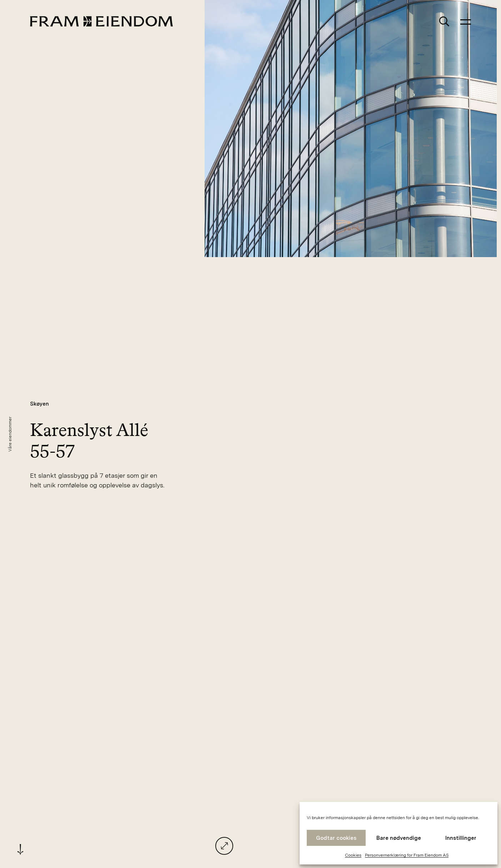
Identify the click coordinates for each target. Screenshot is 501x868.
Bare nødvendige (399, 838)
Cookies (353, 855)
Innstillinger (461, 838)
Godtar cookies (336, 838)
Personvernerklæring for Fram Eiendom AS (407, 855)
